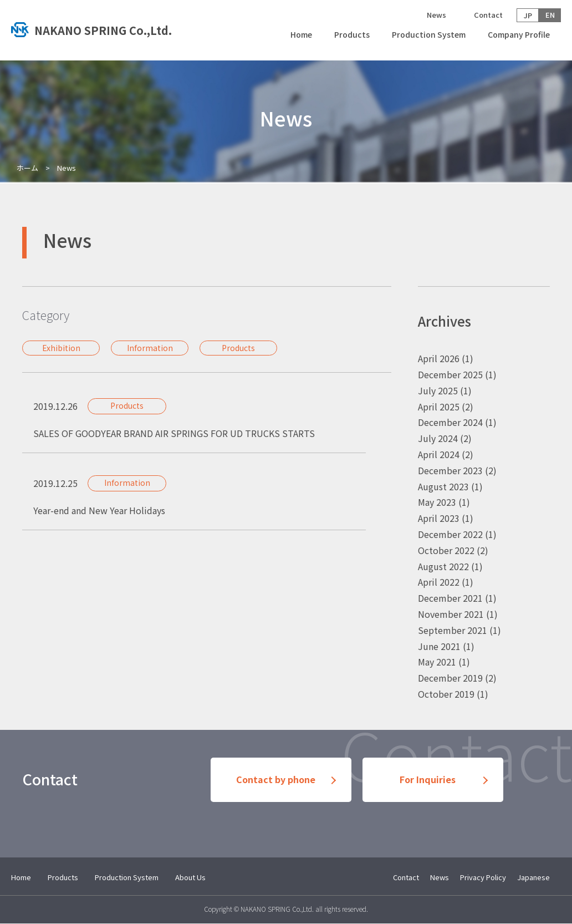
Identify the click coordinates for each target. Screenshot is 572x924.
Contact (488, 15)
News (436, 15)
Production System (429, 34)
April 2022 (439, 582)
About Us (190, 877)
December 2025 (450, 374)
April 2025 (439, 407)
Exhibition (61, 348)
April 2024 (439, 454)
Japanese (533, 877)
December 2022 (450, 534)
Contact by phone (276, 780)
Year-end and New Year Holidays (99, 510)
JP (528, 15)
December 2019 (450, 678)
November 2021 (451, 614)
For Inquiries (428, 780)
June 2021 (439, 646)
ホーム (27, 168)
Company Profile (519, 34)
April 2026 (439, 358)
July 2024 (438, 438)
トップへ (100, 31)
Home (301, 34)
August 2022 (443, 566)
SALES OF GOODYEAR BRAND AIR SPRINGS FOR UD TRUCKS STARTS (174, 433)
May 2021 (437, 662)
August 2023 (443, 486)
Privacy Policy (483, 877)
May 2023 (437, 502)
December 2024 (450, 422)
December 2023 (450, 470)
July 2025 (438, 390)
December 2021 (450, 598)
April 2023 (439, 518)
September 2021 (453, 630)
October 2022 (446, 550)
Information (150, 348)
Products (352, 34)
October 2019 (446, 694)
